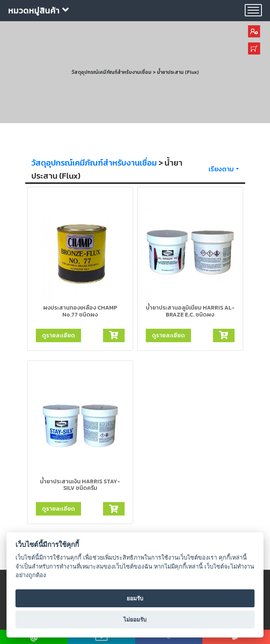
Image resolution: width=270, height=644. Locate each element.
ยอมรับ (135, 598)
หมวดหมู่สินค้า (39, 11)
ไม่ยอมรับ (135, 620)
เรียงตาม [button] (221, 169)
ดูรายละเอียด (58, 335)
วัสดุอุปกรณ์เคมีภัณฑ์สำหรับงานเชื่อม (94, 163)
